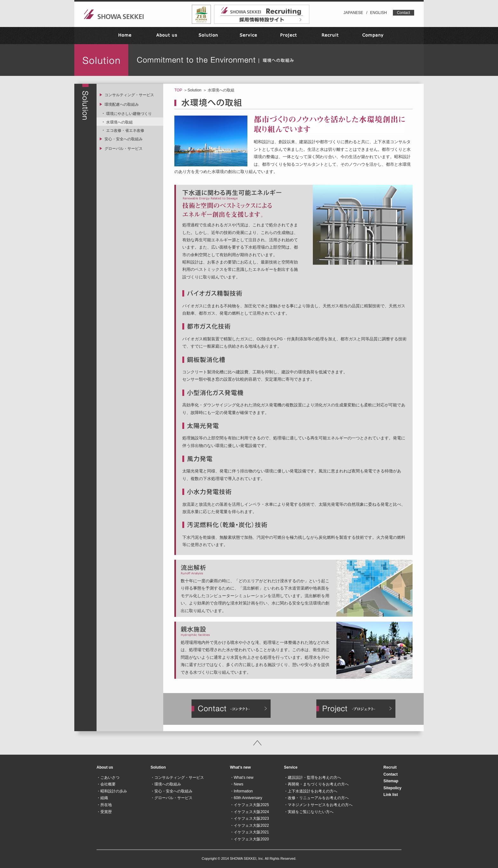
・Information (241, 791)
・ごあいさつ (108, 778)
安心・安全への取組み (124, 139)
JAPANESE (353, 13)
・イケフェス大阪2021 (249, 832)
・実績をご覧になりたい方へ (309, 812)
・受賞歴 (104, 812)
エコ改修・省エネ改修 (125, 130)
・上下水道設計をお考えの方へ (311, 791)
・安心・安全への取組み (172, 791)
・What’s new (242, 778)
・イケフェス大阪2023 (249, 818)
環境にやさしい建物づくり (129, 114)
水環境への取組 (119, 122)
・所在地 (104, 805)
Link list (390, 795)
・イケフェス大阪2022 (249, 825)
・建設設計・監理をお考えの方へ (313, 778)
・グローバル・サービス (172, 798)
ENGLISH (378, 13)
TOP (178, 90)
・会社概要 (106, 784)
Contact (404, 13)
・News (237, 784)
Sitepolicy (392, 788)
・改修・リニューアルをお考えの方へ (316, 798)
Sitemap (391, 781)
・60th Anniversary (246, 798)
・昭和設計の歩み (112, 791)
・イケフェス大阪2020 (249, 839)
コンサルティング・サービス (129, 95)
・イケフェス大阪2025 (249, 805)
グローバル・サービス (124, 149)
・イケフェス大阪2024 (249, 812)
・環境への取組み (166, 784)
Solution (194, 90)
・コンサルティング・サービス (177, 778)
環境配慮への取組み (122, 104)
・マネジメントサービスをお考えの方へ (318, 805)
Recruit (390, 767)
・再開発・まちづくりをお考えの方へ (316, 784)
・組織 (102, 798)
